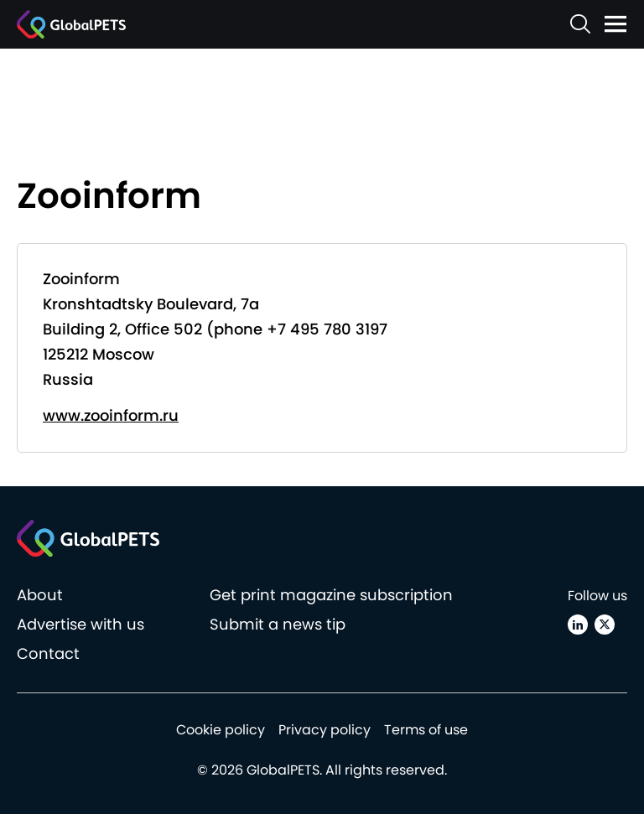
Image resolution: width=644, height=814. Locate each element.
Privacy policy (325, 730)
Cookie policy (221, 730)
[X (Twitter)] (605, 625)
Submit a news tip (278, 624)
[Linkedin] (578, 625)
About (40, 595)
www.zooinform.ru (111, 415)
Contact (48, 653)
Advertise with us (80, 624)
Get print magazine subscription (331, 595)
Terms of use (426, 730)
